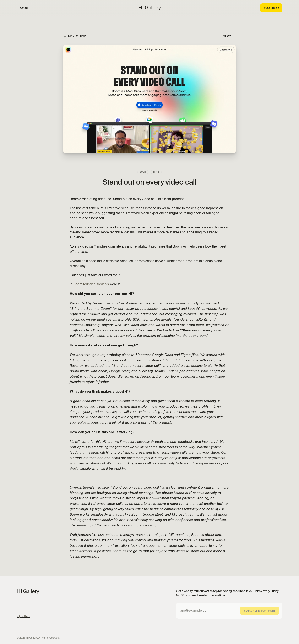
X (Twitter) (23, 616)
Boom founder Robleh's (91, 284)
